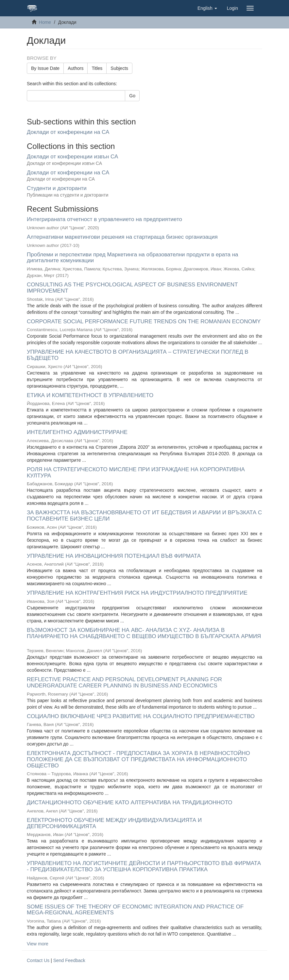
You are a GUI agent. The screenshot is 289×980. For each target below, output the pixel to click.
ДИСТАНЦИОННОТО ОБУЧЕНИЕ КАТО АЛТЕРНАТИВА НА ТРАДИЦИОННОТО (130, 803)
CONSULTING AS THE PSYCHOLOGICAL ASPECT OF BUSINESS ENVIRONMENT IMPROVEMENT (132, 288)
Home (45, 22)
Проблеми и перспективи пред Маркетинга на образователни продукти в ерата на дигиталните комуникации (133, 258)
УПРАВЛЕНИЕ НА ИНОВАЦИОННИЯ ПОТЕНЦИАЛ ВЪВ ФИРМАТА (114, 556)
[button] (207, 8)
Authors (76, 68)
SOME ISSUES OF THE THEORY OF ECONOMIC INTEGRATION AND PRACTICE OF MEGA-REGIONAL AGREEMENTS (135, 910)
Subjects (119, 68)
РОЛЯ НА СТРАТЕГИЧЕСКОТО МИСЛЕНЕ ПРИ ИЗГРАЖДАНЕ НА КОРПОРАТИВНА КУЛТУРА (136, 473)
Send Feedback (69, 960)
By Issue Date (45, 68)
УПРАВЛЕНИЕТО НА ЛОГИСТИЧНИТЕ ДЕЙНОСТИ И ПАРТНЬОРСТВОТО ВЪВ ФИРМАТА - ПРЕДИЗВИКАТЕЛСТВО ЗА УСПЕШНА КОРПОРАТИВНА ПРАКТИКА (144, 866)
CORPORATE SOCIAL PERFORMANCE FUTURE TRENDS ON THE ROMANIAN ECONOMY (144, 321)
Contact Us (38, 960)
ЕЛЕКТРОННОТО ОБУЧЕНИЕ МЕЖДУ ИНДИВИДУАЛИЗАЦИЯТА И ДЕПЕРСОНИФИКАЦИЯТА (114, 823)
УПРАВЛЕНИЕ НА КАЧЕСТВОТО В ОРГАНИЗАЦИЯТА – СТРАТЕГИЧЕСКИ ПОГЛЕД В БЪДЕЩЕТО (138, 355)
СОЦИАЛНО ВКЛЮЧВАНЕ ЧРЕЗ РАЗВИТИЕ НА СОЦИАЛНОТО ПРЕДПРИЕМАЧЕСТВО (141, 716)
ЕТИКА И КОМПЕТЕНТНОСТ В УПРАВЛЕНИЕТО (90, 395)
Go (132, 96)
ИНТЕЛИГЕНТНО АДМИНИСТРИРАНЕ (77, 432)
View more (38, 944)
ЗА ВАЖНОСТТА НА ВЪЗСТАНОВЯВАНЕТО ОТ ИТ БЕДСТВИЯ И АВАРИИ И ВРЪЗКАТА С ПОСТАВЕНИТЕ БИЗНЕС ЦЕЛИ (144, 516)
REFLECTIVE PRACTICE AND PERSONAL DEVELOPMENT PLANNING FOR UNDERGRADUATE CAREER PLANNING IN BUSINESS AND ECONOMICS (124, 683)
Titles (97, 68)
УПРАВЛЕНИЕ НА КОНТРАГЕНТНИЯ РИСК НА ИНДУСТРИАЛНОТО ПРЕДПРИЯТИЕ (137, 593)
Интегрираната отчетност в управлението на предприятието (104, 219)
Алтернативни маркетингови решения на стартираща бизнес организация (122, 237)
